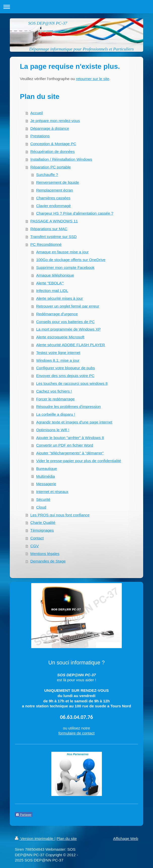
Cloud (41, 507)
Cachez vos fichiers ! (54, 391)
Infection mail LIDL (52, 291)
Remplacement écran (55, 190)
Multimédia (46, 476)
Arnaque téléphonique (55, 275)
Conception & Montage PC (53, 144)
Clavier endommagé (54, 206)
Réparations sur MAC (49, 229)
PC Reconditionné (46, 244)
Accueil (37, 113)
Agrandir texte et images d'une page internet (74, 422)
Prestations (40, 136)
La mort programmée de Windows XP (69, 329)
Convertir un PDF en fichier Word (65, 445)
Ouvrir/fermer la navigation (76, 7)
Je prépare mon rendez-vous (55, 121)
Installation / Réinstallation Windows (61, 159)
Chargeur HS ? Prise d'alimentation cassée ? (75, 213)
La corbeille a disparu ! (56, 414)
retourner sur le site (93, 79)
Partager (24, 815)
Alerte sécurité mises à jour (60, 298)
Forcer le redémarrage (55, 399)
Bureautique (47, 469)
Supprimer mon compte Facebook (65, 267)
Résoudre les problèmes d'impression (69, 407)
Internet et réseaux (52, 492)
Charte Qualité (43, 522)
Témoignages (42, 530)
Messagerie (46, 484)
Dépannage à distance (50, 128)
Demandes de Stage (48, 561)
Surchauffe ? (47, 175)
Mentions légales (45, 554)
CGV (35, 546)
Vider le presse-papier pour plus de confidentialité (79, 461)
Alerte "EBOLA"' (50, 283)
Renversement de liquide (58, 182)
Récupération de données (53, 151)
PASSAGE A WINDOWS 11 (54, 221)
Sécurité (43, 499)
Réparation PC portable (51, 167)
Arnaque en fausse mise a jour (63, 252)
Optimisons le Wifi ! (53, 430)
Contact (37, 538)
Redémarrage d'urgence (57, 314)
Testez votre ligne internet (58, 353)
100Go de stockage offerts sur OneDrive (71, 260)
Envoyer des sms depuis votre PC (65, 376)
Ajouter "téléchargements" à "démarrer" (70, 453)
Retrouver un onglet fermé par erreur (68, 306)
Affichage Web (126, 839)
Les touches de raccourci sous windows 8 (72, 383)
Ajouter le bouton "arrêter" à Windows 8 (70, 438)
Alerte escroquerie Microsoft (60, 337)
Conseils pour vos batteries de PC (66, 322)
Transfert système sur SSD (54, 237)
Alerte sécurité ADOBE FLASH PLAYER (71, 345)
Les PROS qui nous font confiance (60, 515)
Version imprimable (35, 839)
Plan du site (67, 839)
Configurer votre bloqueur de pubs (66, 368)
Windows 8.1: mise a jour (58, 360)
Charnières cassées (53, 198)
